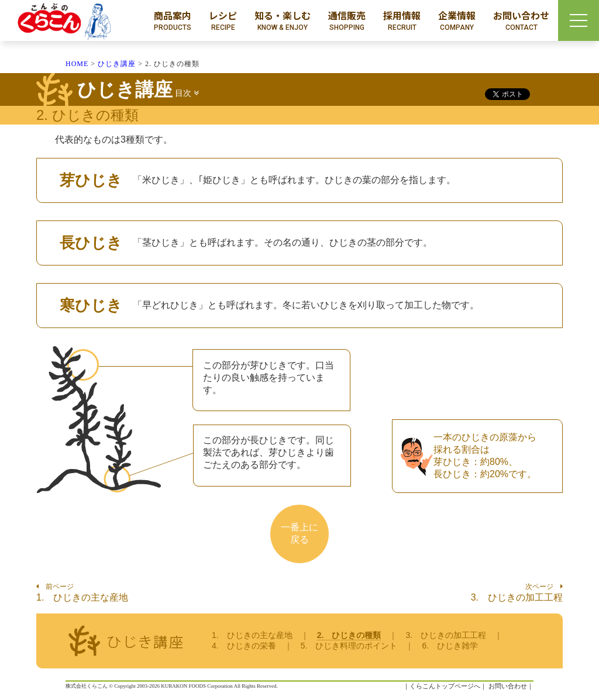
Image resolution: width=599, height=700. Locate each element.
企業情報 (457, 20)
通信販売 (347, 20)
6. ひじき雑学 (450, 646)
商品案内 (173, 20)
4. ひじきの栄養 (244, 646)
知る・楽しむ (283, 20)
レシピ (223, 20)
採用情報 (402, 20)
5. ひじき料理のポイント (349, 646)
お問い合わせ (521, 20)
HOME (77, 64)
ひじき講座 (117, 64)
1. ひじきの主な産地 (82, 597)
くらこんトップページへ (445, 686)
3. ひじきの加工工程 (517, 597)
